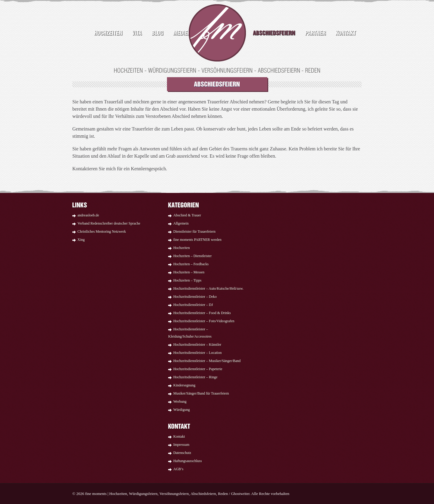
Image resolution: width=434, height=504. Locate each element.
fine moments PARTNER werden (197, 240)
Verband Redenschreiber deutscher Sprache (109, 223)
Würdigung (182, 410)
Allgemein (181, 223)
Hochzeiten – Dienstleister (192, 256)
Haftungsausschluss (188, 461)
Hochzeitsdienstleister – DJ (193, 305)
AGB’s (178, 469)
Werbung (180, 402)
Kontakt (179, 436)
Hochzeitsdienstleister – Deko (195, 297)
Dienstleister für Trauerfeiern (194, 232)
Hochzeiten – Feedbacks (191, 264)
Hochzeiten (182, 248)
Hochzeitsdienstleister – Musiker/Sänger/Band (207, 361)
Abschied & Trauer (187, 215)
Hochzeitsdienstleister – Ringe (195, 377)
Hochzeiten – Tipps (187, 280)
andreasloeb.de (88, 215)
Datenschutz (182, 453)
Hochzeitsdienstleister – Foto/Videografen (204, 321)
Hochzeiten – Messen (189, 272)
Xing (81, 240)
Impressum (181, 445)
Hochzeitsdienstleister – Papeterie (198, 369)
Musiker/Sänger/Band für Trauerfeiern (201, 393)
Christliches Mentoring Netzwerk (102, 232)
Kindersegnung (184, 385)
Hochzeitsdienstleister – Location (198, 353)
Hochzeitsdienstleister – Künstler (197, 345)
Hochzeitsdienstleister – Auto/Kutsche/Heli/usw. (208, 288)
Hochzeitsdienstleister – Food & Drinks (202, 313)
